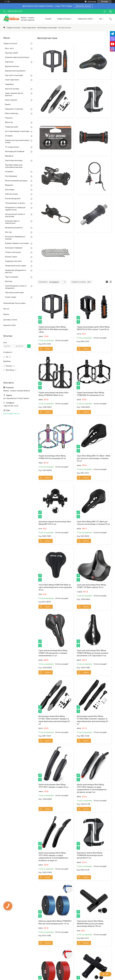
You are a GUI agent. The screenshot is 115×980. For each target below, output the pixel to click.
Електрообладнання (13, 199)
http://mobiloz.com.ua (11, 414)
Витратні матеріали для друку (16, 181)
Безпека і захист (11, 257)
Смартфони (9, 84)
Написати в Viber (10, 325)
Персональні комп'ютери (14, 293)
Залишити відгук (105, 11)
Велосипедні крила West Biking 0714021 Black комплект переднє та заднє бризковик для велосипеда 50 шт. (54, 720)
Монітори (9, 281)
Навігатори (9, 62)
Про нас (6, 309)
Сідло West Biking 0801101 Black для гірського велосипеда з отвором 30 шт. (94, 523)
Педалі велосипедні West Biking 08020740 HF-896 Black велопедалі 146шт (53, 329)
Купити (48, 349)
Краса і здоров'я (11, 100)
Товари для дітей (11, 127)
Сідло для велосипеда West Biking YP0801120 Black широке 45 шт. (91, 586)
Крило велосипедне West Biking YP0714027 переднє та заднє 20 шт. (54, 786)
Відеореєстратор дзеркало (15, 71)
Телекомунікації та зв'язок (15, 203)
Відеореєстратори (12, 66)
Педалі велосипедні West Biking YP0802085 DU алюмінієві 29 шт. (91, 394)
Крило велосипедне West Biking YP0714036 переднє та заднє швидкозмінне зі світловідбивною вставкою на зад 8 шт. (53, 857)
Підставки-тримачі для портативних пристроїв (14, 166)
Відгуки (6, 314)
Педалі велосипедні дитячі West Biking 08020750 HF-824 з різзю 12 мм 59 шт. (93, 328)
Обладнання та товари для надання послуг (15, 209)
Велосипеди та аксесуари (47, 28)
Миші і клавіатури (12, 113)
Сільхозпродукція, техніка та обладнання (16, 287)
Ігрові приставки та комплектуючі (12, 222)
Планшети (9, 118)
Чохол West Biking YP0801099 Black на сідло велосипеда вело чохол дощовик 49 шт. (55, 587)
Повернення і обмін (85, 19)
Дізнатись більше (83, 6)
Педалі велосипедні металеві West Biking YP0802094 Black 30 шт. (53, 394)
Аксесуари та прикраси (14, 248)
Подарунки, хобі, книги (13, 261)
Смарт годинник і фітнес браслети (14, 94)
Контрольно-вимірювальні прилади (15, 238)
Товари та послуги (64, 19)
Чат (105, 974)
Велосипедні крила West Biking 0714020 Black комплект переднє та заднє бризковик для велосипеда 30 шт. (92, 720)
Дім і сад (8, 232)
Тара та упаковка (12, 277)
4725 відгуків (92, 2)
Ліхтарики (9, 136)
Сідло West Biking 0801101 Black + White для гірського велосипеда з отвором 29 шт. (94, 458)
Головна (48, 19)
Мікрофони (9, 156)
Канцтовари (10, 190)
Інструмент (9, 172)
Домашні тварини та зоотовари (17, 243)
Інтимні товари (11, 297)
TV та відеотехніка (12, 147)
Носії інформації (11, 176)
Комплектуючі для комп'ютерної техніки (17, 141)
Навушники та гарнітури (14, 109)
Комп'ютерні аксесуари (14, 160)
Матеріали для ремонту (14, 228)
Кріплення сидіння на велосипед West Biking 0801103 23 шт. (55, 523)
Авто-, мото (9, 48)
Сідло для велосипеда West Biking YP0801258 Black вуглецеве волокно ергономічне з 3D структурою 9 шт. (93, 653)
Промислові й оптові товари (15, 266)
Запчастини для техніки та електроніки (15, 215)
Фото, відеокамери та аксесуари (17, 131)
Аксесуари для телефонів (15, 151)
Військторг (9, 122)
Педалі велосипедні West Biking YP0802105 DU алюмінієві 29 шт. (52, 457)
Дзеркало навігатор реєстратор (17, 57)
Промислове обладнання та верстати (16, 271)
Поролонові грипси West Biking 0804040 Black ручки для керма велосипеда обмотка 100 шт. (90, 924)
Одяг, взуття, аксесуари (14, 75)
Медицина (9, 185)
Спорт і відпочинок (29, 28)
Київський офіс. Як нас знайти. (15, 303)
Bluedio (8, 104)
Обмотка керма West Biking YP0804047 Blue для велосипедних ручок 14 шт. (55, 922)
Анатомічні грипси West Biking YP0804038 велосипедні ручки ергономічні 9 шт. (90, 855)
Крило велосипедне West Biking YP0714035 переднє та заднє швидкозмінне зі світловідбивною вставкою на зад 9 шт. (92, 788)
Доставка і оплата (10, 320)
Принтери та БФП (11, 53)
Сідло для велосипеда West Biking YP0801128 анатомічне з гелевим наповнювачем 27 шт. (53, 653)
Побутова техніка (11, 194)
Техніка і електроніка (13, 252)
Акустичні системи (12, 89)
